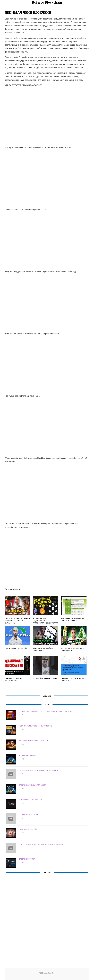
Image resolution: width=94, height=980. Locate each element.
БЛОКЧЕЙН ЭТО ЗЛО (27, 755)
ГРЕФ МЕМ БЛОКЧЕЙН (28, 829)
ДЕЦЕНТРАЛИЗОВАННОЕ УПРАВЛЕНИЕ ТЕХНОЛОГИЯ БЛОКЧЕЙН (45, 711)
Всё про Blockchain (47, 2)
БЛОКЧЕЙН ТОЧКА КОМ (28, 815)
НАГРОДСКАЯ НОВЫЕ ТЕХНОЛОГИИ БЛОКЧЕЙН (38, 770)
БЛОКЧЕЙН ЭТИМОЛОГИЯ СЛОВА (32, 785)
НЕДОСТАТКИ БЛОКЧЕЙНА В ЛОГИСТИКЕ (36, 726)
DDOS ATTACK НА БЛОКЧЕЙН (31, 800)
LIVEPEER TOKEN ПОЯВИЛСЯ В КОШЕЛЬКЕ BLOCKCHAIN (42, 844)
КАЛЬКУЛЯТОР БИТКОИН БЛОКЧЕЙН (34, 741)
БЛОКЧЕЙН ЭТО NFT (27, 859)
